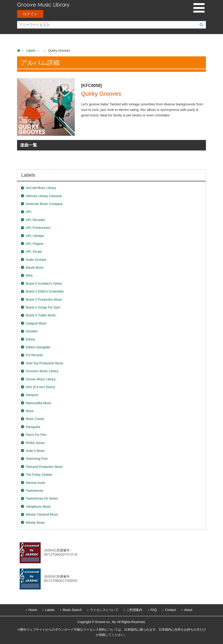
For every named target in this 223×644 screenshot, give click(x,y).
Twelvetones (34, 491)
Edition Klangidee (38, 347)
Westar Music (35, 523)
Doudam (32, 331)
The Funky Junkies (39, 475)
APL (29, 212)
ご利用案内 (134, 610)
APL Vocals (34, 252)
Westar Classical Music (42, 515)
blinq (29, 275)
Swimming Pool (37, 459)
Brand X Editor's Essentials (45, 291)
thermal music (36, 483)
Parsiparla (33, 427)
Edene (30, 339)
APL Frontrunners (38, 228)
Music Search (72, 610)
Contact (170, 610)
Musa (30, 411)
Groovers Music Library (42, 371)
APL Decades (35, 220)
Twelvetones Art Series (42, 499)
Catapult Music (36, 323)
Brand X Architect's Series (44, 284)
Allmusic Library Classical (44, 196)
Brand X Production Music (44, 300)
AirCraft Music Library (41, 188)
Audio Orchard (36, 260)
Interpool (32, 395)
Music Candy (35, 419)
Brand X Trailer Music (41, 315)
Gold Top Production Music (44, 363)
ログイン (30, 14)
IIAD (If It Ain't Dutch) (40, 387)
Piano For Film (36, 435)
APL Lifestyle (35, 236)
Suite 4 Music (35, 451)
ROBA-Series (35, 443)
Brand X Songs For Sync (43, 307)
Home (33, 610)
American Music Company (44, 204)
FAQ (154, 610)
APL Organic (35, 244)
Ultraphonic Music (38, 507)
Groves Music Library (41, 379)
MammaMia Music (38, 403)
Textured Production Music (44, 467)
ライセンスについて (104, 610)
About (188, 610)
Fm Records (34, 355)
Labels (31, 51)
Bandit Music (35, 268)
